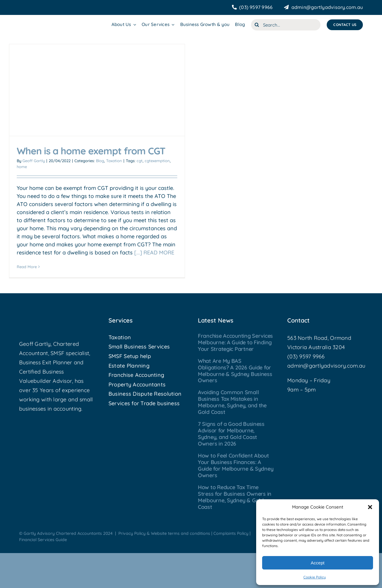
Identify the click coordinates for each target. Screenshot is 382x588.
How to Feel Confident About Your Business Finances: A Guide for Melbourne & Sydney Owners (236, 465)
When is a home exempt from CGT (91, 151)
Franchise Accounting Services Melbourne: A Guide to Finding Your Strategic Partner (235, 342)
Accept (318, 563)
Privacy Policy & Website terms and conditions (164, 533)
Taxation (114, 161)
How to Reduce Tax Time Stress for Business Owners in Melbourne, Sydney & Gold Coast (235, 497)
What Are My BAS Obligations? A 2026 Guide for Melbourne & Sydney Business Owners (235, 371)
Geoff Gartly (34, 161)
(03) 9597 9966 (306, 356)
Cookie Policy (315, 577)
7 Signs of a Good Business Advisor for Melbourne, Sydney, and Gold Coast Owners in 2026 (231, 434)
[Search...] (286, 25)
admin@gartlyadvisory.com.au (326, 366)
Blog (100, 161)
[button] (370, 507)
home (22, 167)
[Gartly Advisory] (45, 20)
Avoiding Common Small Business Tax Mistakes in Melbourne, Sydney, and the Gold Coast (232, 402)
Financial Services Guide (43, 540)
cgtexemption (157, 161)
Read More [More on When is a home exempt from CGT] (27, 267)
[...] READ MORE (154, 252)
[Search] (257, 25)
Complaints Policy (231, 533)
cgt (140, 161)
